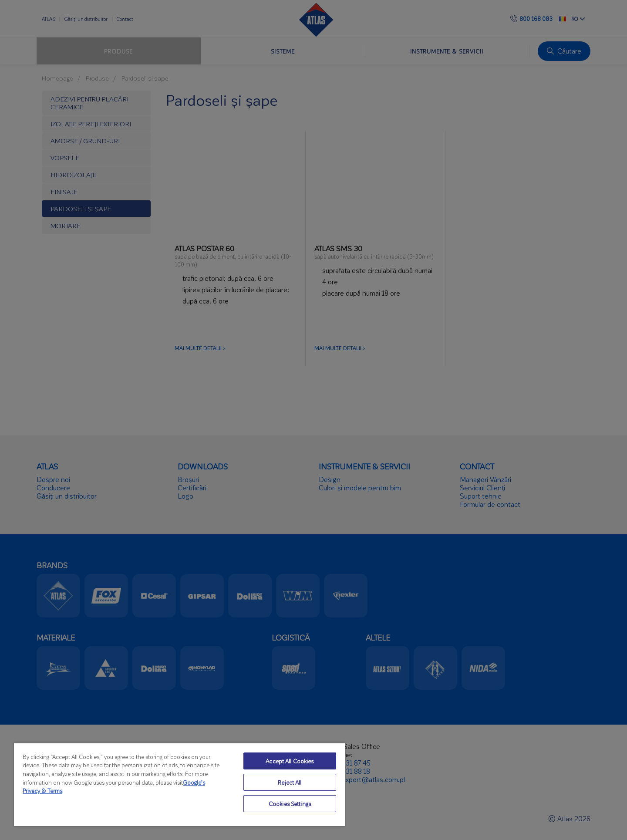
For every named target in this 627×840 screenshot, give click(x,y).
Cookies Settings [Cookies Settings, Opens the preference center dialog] (290, 804)
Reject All (290, 782)
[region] (179, 784)
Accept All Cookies (290, 761)
